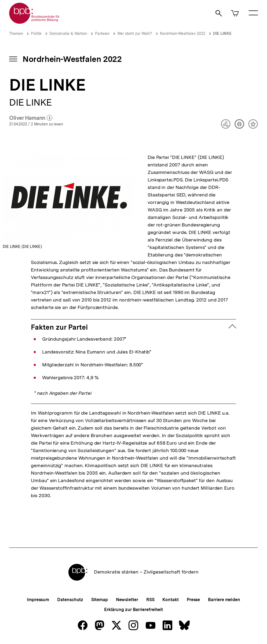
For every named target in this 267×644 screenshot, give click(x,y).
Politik (36, 33)
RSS (150, 600)
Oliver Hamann (31, 118)
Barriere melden (224, 600)
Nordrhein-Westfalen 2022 (183, 33)
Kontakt (170, 600)
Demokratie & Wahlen (68, 33)
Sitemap (99, 600)
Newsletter (127, 600)
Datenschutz (70, 600)
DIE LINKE (222, 33)
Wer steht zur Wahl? (135, 33)
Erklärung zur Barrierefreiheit (133, 610)
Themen (16, 33)
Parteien (102, 33)
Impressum (38, 600)
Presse (193, 600)
